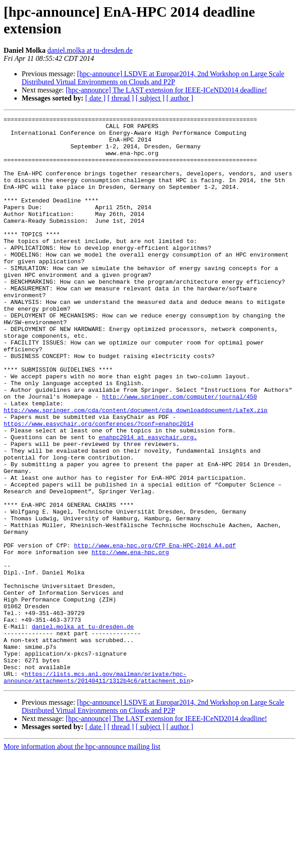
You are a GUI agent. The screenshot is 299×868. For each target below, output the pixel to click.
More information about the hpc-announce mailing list (82, 860)
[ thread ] (121, 98)
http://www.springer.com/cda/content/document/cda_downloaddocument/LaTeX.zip (136, 469)
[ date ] (95, 98)
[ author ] (180, 98)
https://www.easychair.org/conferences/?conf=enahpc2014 (99, 486)
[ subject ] (150, 98)
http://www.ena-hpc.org (130, 640)
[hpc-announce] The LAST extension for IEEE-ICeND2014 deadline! (166, 90)
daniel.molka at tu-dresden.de (90, 50)
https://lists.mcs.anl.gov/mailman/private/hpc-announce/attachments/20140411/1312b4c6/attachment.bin (97, 790)
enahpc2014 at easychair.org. (148, 502)
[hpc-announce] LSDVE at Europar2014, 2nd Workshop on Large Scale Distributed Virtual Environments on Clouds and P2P (153, 78)
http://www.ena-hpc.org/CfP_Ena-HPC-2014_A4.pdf (155, 632)
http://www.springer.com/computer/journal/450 (179, 453)
